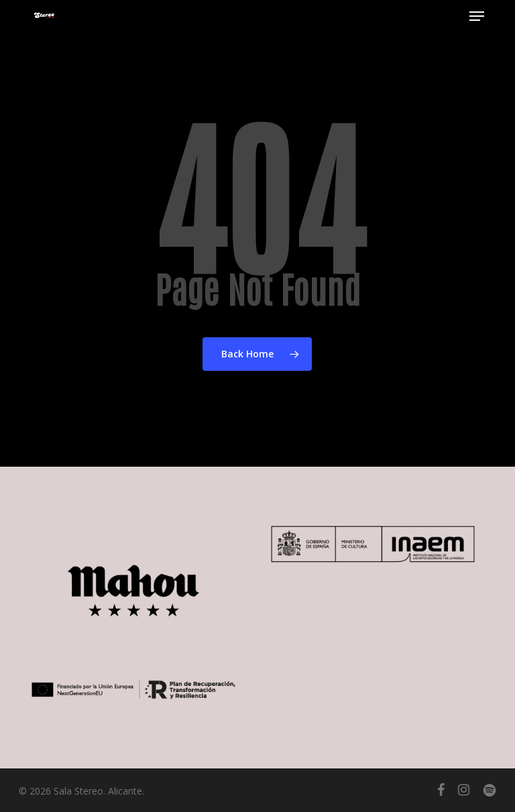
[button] (477, 16)
